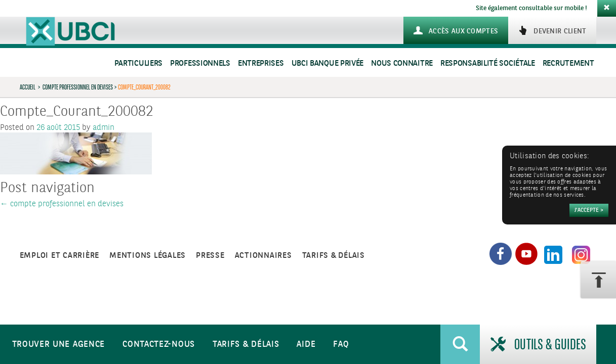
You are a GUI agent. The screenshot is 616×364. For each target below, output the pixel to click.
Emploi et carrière (60, 256)
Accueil (28, 87)
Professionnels (200, 63)
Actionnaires (263, 256)
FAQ (341, 345)
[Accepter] (589, 210)
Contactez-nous (159, 345)
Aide (306, 345)
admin (104, 128)
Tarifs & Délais (246, 345)
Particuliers (138, 63)
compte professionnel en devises (78, 87)
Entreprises (261, 63)
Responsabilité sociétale (488, 63)
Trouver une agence (59, 345)
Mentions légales (148, 256)
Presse (210, 256)
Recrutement (568, 63)
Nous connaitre (402, 63)
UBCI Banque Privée (328, 63)
